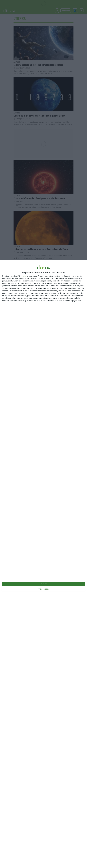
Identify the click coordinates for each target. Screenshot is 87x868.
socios (24, 276)
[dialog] (43, 564)
